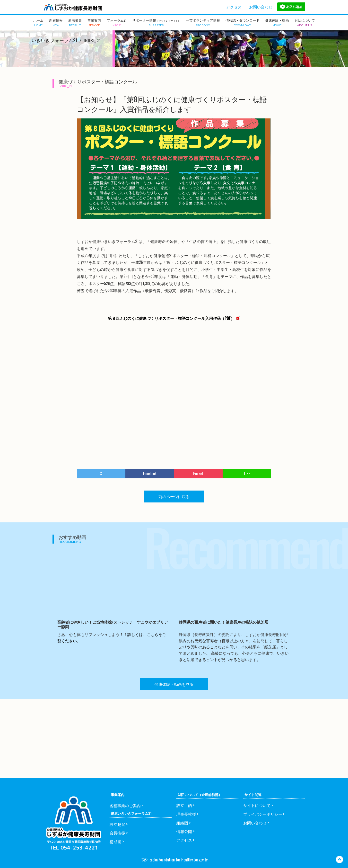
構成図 (115, 841)
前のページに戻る (174, 496)
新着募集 (75, 22)
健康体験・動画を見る (174, 684)
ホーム (38, 22)
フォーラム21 (117, 22)
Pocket (198, 474)
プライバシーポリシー (263, 814)
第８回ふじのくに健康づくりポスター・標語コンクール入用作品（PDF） (171, 318)
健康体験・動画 (277, 22)
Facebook (150, 474)
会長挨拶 (117, 833)
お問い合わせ (261, 7)
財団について (305, 22)
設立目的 (184, 805)
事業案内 (94, 22)
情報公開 (184, 831)
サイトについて (257, 805)
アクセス (234, 7)
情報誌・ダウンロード (243, 22)
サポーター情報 (156, 22)
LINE (247, 474)
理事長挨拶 (186, 814)
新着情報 (56, 22)
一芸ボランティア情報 (203, 22)
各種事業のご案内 (125, 805)
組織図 (182, 823)
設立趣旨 (117, 824)
